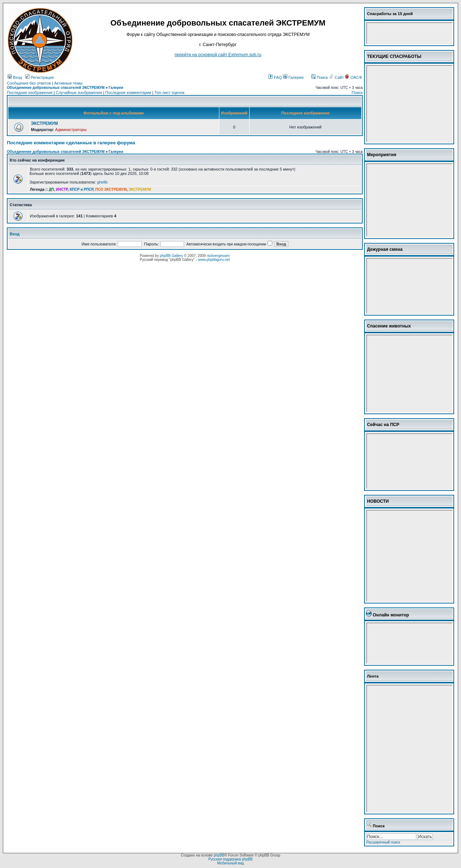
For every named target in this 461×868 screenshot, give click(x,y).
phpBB (219, 855)
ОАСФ (353, 77)
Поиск (319, 77)
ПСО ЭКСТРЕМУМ (111, 189)
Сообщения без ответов (29, 83)
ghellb (102, 182)
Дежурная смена (385, 249)
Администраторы (71, 130)
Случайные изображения (79, 92)
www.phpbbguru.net (214, 260)
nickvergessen (218, 256)
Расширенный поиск (383, 842)
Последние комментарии (128, 92)
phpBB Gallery (171, 256)
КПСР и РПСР (82, 189)
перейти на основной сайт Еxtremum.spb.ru (218, 55)
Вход (15, 77)
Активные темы (68, 83)
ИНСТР (62, 189)
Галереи (293, 77)
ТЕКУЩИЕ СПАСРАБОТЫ (394, 56)
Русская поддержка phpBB (230, 859)
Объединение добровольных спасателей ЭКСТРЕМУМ (56, 88)
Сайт (337, 77)
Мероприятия (382, 155)
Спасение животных (389, 326)
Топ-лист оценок (169, 92)
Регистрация (39, 77)
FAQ (275, 77)
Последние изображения (30, 92)
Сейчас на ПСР (383, 425)
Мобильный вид (230, 863)
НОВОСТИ (378, 501)
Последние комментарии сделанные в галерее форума (71, 143)
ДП (51, 189)
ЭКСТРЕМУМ (44, 123)
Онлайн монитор (391, 615)
